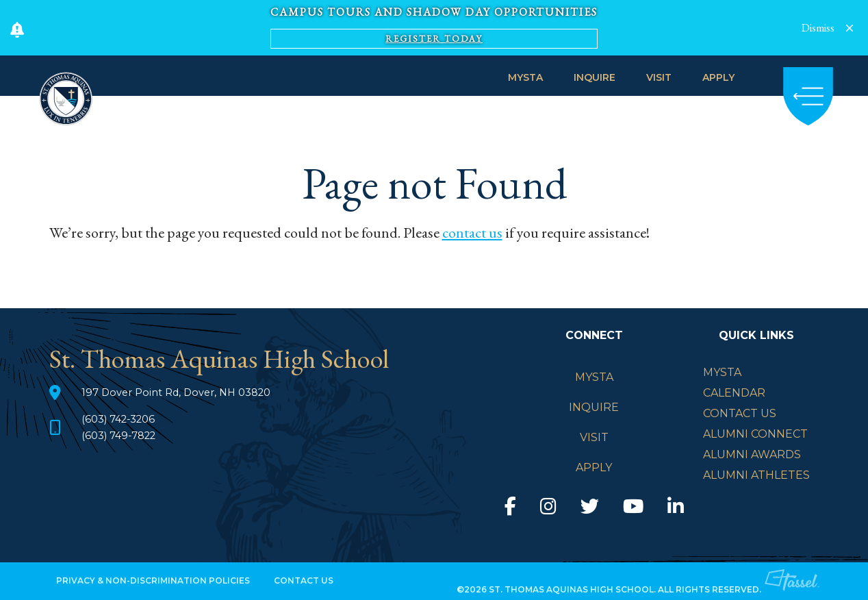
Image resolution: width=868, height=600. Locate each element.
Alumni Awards (752, 454)
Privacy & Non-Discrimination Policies (153, 580)
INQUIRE (595, 77)
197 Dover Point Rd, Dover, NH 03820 (184, 392)
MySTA (525, 77)
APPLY (718, 77)
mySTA (722, 372)
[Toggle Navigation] (808, 96)
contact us (472, 233)
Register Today (434, 39)
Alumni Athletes (756, 475)
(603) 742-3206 (123, 419)
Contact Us (740, 413)
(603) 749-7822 (123, 435)
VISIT (659, 77)
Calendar (734, 393)
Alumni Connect (755, 434)
